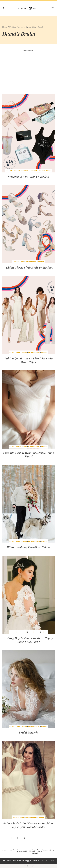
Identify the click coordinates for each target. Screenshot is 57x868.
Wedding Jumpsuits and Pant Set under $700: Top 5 (28, 360)
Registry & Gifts (45, 171)
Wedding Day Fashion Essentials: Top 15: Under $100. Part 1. (28, 640)
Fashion (34, 171)
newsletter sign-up (49, 850)
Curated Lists (11, 171)
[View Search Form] (4, 8)
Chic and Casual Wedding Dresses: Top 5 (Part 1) (29, 454)
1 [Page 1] (11, 838)
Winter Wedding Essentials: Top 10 (29, 547)
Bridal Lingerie (28, 732)
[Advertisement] (28, 73)
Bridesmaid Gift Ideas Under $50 (28, 177)
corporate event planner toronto (22, 851)
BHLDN (12, 352)
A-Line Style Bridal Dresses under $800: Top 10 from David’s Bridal (28, 825)
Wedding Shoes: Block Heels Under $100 (28, 267)
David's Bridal (24, 171)
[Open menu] (53, 8)
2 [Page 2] (18, 838)
